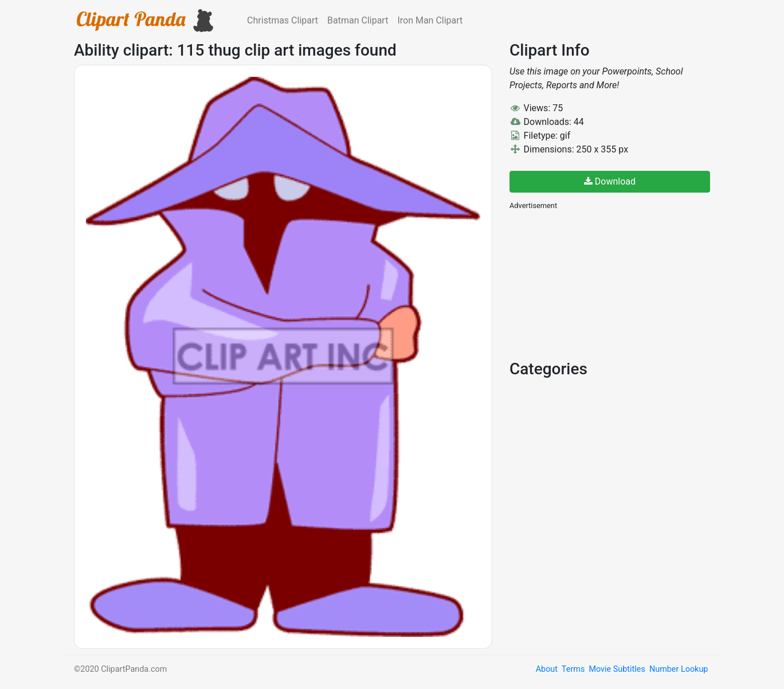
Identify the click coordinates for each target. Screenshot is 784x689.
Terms (573, 669)
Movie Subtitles (617, 669)
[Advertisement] (595, 284)
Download (610, 181)
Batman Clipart (358, 20)
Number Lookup (679, 669)
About (547, 669)
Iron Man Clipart (430, 20)
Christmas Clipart (283, 20)
